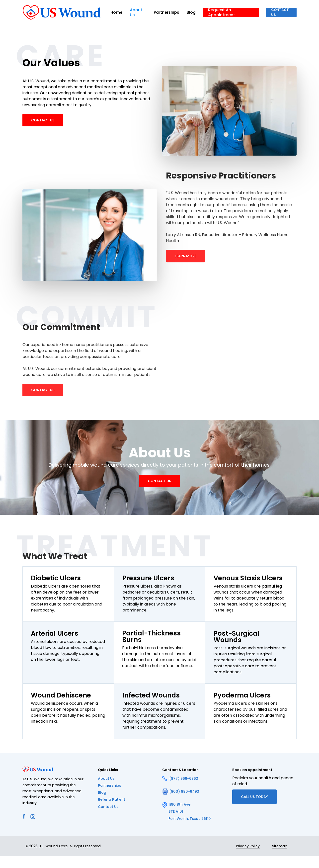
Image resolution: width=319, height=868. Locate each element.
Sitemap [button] (280, 858)
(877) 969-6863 (180, 790)
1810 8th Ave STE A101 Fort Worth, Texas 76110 (187, 823)
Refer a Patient (112, 811)
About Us (106, 790)
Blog (102, 804)
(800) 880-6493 (181, 803)
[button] (43, 124)
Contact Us (108, 818)
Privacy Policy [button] (248, 858)
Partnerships (110, 797)
